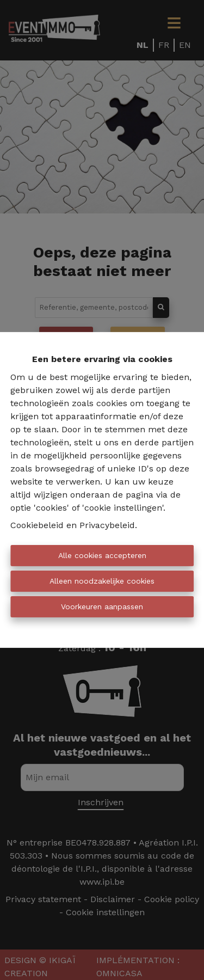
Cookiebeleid (37, 525)
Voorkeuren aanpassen (102, 607)
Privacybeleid (107, 525)
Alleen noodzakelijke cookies (102, 581)
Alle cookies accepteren (102, 555)
